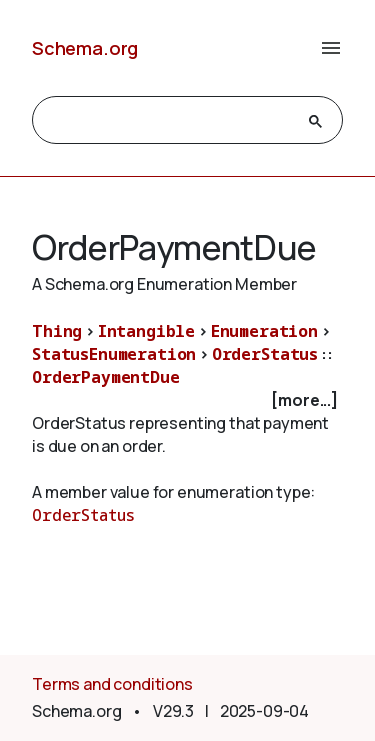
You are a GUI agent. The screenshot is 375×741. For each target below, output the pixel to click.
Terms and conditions (112, 684)
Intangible (146, 331)
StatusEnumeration (114, 354)
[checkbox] (187, 400)
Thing (57, 331)
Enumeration (264, 331)
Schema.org (85, 48)
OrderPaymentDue (106, 377)
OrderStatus (265, 354)
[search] (169, 121)
